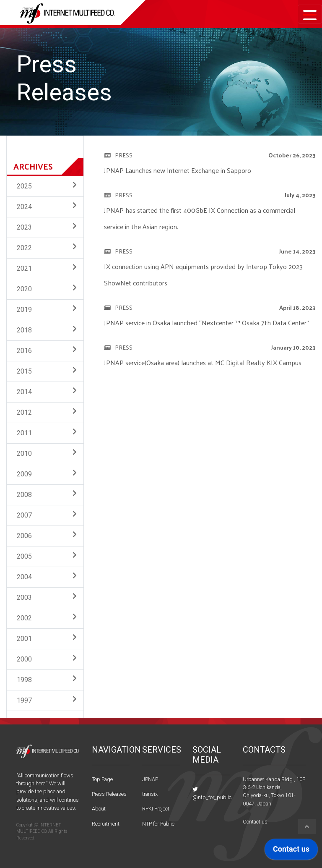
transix (150, 794)
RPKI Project (156, 809)
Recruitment (106, 824)
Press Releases (109, 794)
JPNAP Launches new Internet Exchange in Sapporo (178, 170)
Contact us (255, 822)
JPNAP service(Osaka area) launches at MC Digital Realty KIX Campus (203, 362)
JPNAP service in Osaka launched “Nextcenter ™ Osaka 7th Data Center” (206, 323)
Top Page (102, 779)
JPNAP (150, 779)
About (99, 809)
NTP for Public (158, 824)
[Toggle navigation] (310, 14)
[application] (291, 851)
